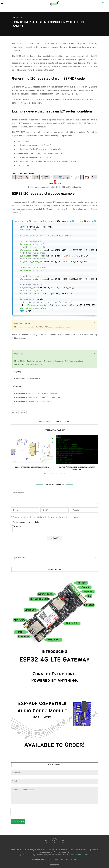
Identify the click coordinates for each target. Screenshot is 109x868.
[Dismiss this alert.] (95, 323)
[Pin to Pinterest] (66, 422)
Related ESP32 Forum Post (39, 401)
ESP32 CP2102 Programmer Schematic (32, 467)
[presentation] (26, 812)
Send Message (18, 821)
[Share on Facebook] (61, 422)
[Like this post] (58, 422)
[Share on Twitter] (63, 422)
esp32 (23, 412)
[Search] (107, 4)
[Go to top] (55, 865)
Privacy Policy (59, 859)
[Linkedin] (46, 840)
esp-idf (15, 412)
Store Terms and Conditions (42, 859)
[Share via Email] (68, 422)
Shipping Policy (72, 859)
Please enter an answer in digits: (26, 522)
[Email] (55, 840)
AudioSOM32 (34, 397)
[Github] (63, 840)
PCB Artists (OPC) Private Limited (77, 855)
